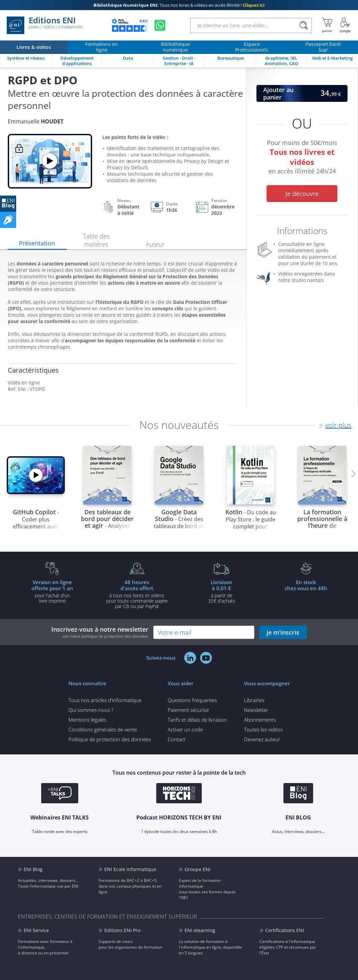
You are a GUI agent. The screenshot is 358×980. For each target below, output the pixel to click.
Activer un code (185, 729)
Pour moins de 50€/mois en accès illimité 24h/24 (302, 158)
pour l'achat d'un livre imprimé (52, 591)
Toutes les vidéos (263, 729)
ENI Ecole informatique (130, 869)
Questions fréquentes (192, 700)
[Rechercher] (304, 25)
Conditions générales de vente (103, 729)
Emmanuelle (36, 121)
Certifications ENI (285, 930)
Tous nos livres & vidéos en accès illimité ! (179, 5)
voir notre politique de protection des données (105, 636)
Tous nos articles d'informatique (105, 700)
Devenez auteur (262, 739)
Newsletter (256, 710)
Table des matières (96, 240)
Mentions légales (87, 720)
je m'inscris (283, 632)
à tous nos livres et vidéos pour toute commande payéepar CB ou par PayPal (137, 594)
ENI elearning (200, 930)
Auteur (155, 244)
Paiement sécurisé (188, 710)
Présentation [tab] (37, 243)
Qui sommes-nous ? (91, 710)
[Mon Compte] (345, 25)
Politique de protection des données (110, 739)
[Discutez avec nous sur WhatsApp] (160, 25)
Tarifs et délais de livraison (197, 720)
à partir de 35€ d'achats (222, 591)
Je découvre (302, 194)
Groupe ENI (198, 869)
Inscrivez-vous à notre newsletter (100, 632)
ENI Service (36, 930)
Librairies (254, 700)
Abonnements (260, 720)
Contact (176, 739)
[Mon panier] (327, 25)
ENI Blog (33, 869)
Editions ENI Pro (122, 930)
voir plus (338, 425)
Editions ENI (45, 25)
